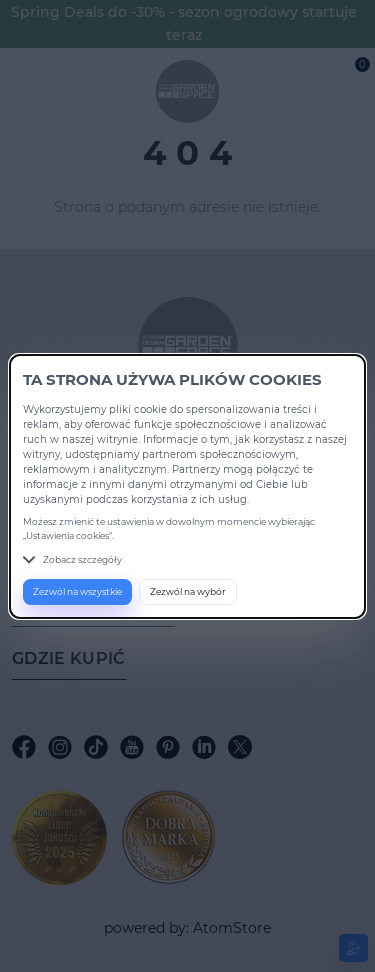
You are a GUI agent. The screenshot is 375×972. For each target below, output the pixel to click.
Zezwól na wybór (188, 591)
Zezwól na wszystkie (77, 591)
